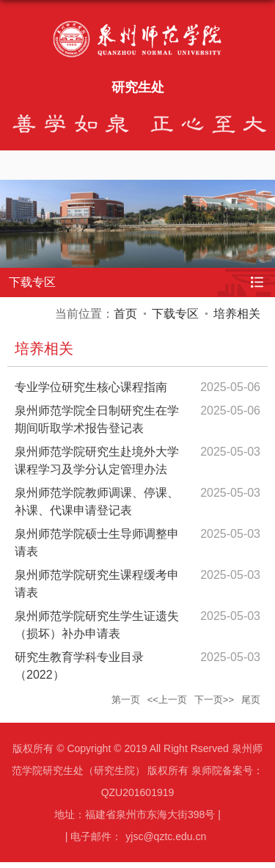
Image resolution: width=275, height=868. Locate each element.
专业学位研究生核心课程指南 (91, 387)
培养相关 (237, 314)
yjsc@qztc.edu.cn (166, 836)
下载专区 (175, 314)
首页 (125, 314)
